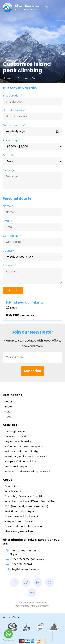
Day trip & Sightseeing (18, 441)
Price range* (11, 140)
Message (9, 170)
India (8, 412)
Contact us (12, 486)
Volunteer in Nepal (16, 467)
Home (7, 78)
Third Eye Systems (40, 606)
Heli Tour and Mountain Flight (23, 451)
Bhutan (9, 407)
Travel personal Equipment (21, 516)
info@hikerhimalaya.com (26, 569)
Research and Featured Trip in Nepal (27, 472)
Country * (9, 251)
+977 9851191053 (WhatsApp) (28, 559)
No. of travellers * (15, 110)
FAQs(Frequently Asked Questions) (26, 506)
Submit (13, 290)
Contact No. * (12, 236)
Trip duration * (13, 96)
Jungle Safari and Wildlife (20, 462)
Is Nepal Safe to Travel (19, 521)
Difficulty (9, 155)
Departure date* (14, 125)
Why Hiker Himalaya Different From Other (30, 501)
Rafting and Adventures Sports (24, 446)
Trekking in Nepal (15, 431)
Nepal (8, 402)
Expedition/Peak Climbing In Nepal (26, 456)
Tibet (8, 417)
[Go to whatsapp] (8, 634)
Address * (9, 265)
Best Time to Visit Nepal (19, 511)
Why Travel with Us (16, 491)
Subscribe (32, 371)
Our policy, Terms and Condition (25, 496)
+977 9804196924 (21, 564)
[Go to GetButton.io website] (8, 640)
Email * (7, 221)
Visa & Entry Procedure (19, 531)
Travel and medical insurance (23, 526)
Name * (8, 206)
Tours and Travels (16, 436)
